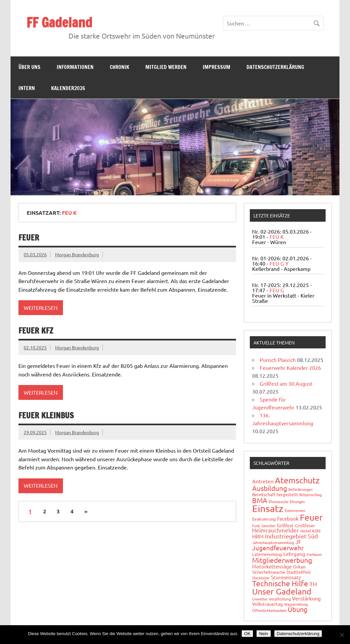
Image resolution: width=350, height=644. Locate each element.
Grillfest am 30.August (286, 383)
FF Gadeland (59, 22)
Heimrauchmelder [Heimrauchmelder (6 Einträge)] (276, 530)
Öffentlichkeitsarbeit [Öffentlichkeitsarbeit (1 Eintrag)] (269, 610)
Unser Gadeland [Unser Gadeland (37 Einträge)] (282, 591)
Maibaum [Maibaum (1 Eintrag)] (314, 554)
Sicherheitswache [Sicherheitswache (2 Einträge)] (269, 572)
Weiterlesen (41, 307)
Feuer (29, 238)
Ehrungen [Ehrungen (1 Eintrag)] (297, 501)
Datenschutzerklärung (275, 67)
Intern (27, 88)
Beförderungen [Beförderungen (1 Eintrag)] (300, 489)
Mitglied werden (166, 67)
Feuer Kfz (36, 331)
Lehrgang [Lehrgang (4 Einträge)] (294, 554)
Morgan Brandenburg (77, 254)
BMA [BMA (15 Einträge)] (260, 500)
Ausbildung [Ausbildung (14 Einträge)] (270, 488)
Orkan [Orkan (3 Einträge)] (299, 566)
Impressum (217, 67)
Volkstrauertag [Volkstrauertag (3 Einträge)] (267, 604)
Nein (263, 634)
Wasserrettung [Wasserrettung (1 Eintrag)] (296, 604)
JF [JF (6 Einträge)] (298, 542)
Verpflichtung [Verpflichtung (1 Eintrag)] (280, 599)
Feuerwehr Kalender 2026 (290, 368)
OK (247, 634)
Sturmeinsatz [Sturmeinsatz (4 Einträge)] (286, 577)
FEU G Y (279, 263)
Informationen (75, 67)
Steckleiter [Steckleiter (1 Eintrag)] (261, 578)
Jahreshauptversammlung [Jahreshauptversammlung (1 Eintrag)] (273, 542)
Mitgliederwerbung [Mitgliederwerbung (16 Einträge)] (282, 560)
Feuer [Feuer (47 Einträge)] (311, 517)
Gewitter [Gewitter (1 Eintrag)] (268, 526)
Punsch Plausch (278, 360)
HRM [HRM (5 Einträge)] (258, 536)
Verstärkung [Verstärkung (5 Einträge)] (306, 598)
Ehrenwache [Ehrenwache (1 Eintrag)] (278, 501)
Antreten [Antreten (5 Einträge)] (263, 481)
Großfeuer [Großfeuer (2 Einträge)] (305, 525)
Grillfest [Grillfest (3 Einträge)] (285, 525)
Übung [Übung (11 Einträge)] (298, 609)
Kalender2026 (68, 88)
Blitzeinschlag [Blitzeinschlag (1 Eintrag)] (310, 495)
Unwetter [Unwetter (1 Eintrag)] (260, 599)
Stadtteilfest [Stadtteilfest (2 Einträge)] (299, 572)
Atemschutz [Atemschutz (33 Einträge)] (297, 480)
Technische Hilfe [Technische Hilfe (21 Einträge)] (280, 583)
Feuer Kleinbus (46, 415)
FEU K (277, 237)
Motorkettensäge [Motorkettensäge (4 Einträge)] (272, 566)
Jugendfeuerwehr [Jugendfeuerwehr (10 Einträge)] (278, 548)
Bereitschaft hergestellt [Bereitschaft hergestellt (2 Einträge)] (275, 494)
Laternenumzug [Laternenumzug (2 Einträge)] (267, 554)
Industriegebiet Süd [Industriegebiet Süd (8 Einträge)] (292, 536)
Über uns (29, 67)
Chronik (119, 67)
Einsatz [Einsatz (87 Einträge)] (268, 508)
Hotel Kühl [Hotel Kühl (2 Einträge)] (310, 531)
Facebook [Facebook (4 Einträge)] (288, 518)
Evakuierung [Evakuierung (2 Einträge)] (264, 519)
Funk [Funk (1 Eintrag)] (256, 526)
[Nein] (342, 635)
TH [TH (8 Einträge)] (313, 584)
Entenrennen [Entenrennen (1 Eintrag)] (295, 510)
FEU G (277, 290)
